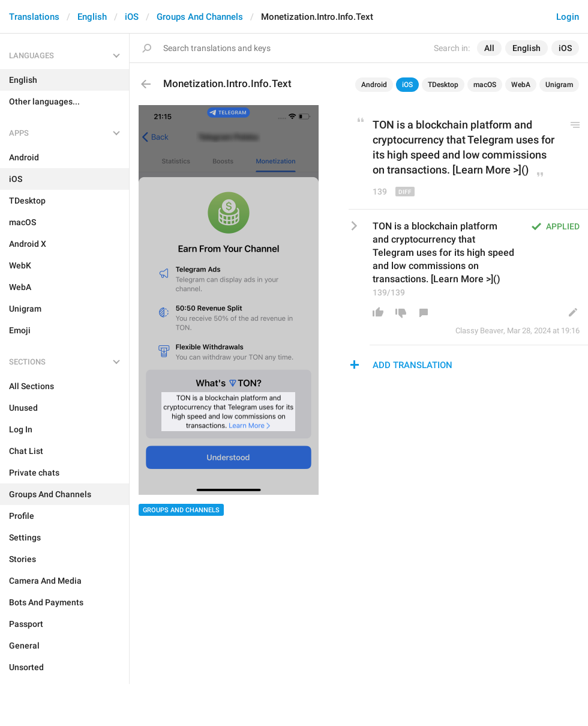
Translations (34, 17)
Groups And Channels (200, 17)
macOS (485, 85)
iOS (132, 17)
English (92, 17)
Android (374, 85)
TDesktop (443, 85)
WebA (521, 85)
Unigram (559, 85)
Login (568, 17)
